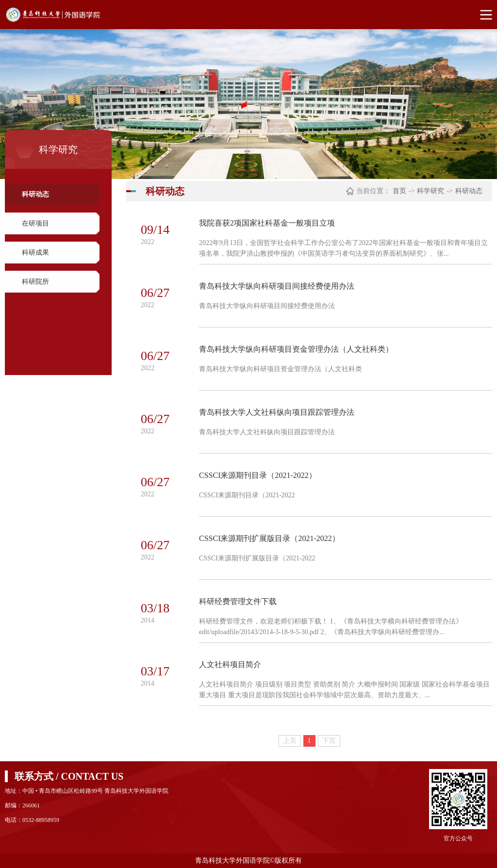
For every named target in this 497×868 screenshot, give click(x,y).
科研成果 (35, 253)
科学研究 (431, 191)
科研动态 (35, 194)
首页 (399, 191)
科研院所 (35, 282)
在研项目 (35, 223)
